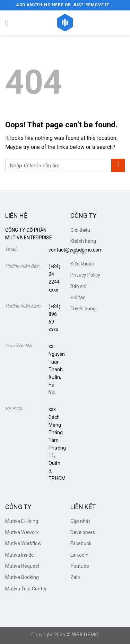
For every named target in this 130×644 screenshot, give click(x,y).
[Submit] (118, 165)
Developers (83, 532)
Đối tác (78, 297)
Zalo (75, 577)
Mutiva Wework (22, 532)
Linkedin (79, 555)
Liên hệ (78, 253)
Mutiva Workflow (23, 543)
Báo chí (78, 286)
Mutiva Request (22, 566)
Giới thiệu (80, 230)
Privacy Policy (85, 275)
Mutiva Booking (22, 577)
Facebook (81, 543)
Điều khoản (82, 264)
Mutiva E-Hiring (22, 521)
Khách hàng (83, 241)
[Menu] (9, 22)
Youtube (80, 566)
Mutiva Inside (20, 555)
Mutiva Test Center (26, 589)
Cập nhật (80, 521)
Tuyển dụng (83, 309)
